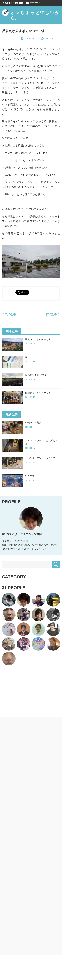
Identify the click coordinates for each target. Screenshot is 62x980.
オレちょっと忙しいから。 (31, 15)
